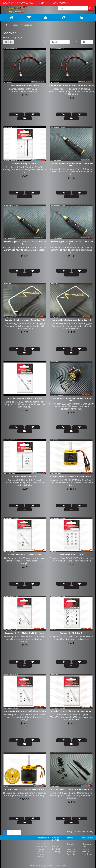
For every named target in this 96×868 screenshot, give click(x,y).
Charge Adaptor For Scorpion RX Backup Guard (71, 85)
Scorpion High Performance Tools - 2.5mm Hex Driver (25, 243)
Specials (71, 854)
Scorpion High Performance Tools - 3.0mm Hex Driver (71, 243)
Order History (85, 848)
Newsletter (87, 854)
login (37, 3)
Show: (75, 41)
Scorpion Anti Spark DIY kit (25, 163)
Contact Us (57, 846)
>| (18, 833)
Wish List (86, 852)
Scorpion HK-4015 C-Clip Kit (71, 555)
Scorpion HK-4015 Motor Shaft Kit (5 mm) (25, 633)
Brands (70, 844)
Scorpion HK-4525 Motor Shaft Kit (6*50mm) (25, 711)
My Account (87, 844)
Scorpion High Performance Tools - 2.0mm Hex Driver (71, 165)
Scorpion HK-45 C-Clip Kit (71, 633)
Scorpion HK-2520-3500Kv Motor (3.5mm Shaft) (71, 399)
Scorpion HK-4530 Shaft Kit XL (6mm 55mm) (71, 711)
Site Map (56, 851)
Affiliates (71, 852)
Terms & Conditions (42, 845)
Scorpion (28, 25)
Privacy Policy (41, 855)
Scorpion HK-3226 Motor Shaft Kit (25, 555)
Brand (16, 25)
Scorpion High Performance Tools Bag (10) (25, 320)
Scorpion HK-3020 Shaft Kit (25, 476)
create (49, 3)
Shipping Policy (42, 850)
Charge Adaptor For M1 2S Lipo (25, 85)
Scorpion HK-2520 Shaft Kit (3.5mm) (25, 398)
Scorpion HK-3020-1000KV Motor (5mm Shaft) (71, 476)
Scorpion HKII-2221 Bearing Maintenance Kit (71, 789)
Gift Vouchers (72, 848)
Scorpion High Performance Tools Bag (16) (71, 320)
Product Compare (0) (13, 37)
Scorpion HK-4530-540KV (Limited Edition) (25, 789)
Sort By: (45, 42)
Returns (56, 849)
